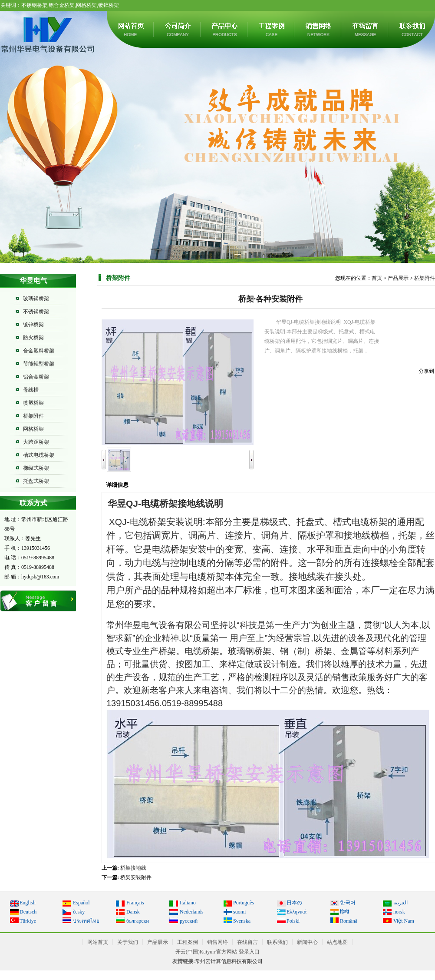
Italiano (188, 903)
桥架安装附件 (136, 877)
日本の (294, 903)
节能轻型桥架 (39, 364)
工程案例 (271, 29)
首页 (377, 278)
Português (244, 903)
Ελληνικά (297, 912)
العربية (400, 903)
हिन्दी (344, 912)
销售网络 (318, 29)
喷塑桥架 (33, 403)
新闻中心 (307, 942)
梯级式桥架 (36, 468)
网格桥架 (33, 429)
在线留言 (365, 29)
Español (81, 903)
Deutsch (28, 912)
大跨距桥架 (36, 442)
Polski (293, 921)
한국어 (348, 903)
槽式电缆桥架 (39, 455)
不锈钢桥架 (36, 312)
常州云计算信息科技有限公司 (229, 961)
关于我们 (178, 29)
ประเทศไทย (86, 921)
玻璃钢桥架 (36, 299)
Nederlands (192, 912)
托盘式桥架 (36, 481)
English (28, 903)
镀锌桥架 (33, 325)
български (138, 921)
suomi (239, 912)
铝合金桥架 (36, 377)
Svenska (242, 921)
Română (349, 921)
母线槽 (31, 390)
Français (135, 903)
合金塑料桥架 (39, 351)
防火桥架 (33, 338)
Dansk (133, 912)
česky (79, 912)
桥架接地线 (133, 868)
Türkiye (28, 921)
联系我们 (277, 942)
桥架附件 (33, 416)
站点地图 (337, 942)
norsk (399, 912)
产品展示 (224, 29)
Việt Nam (404, 921)
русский (189, 921)
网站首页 (131, 29)
